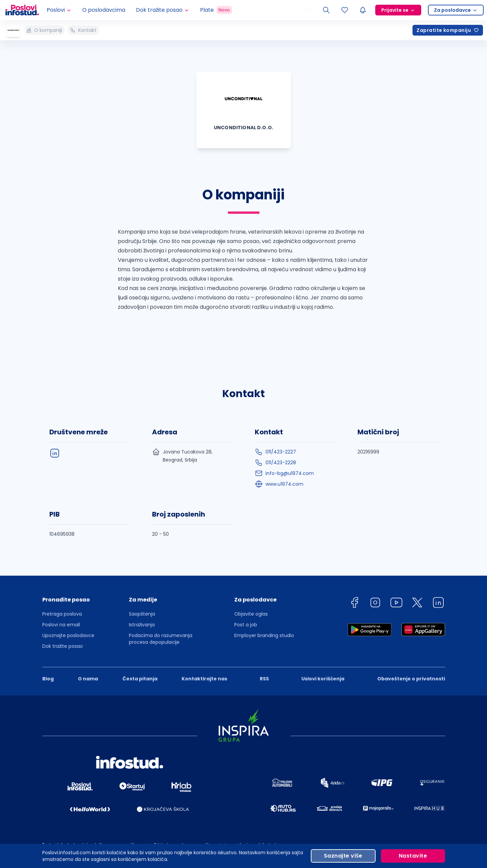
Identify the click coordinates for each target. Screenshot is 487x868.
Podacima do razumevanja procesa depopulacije (161, 639)
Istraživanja (142, 625)
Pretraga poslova (62, 614)
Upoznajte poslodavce (68, 635)
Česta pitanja (140, 679)
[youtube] (396, 604)
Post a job (246, 625)
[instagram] (375, 604)
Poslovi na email (61, 625)
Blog (48, 679)
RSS (264, 679)
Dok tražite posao (63, 646)
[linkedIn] (55, 453)
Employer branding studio (264, 635)
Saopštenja (142, 614)
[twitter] (417, 604)
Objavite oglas (251, 614)
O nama (88, 679)
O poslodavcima (104, 10)
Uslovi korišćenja (323, 679)
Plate (216, 10)
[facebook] (354, 604)
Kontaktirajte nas (204, 679)
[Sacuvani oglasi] (345, 10)
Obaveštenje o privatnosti (411, 679)
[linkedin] (438, 604)
